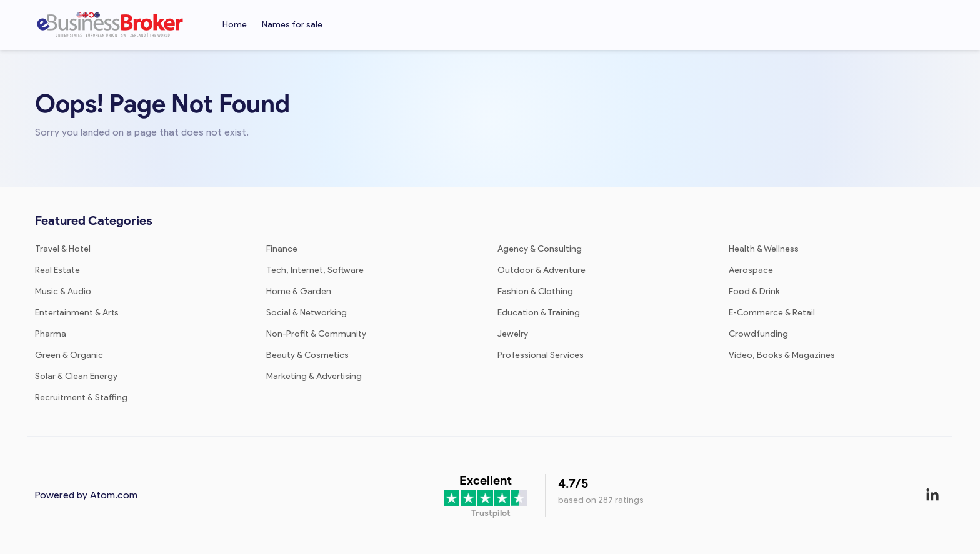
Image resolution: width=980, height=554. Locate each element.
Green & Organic (69, 355)
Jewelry (513, 334)
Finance (282, 249)
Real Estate (57, 270)
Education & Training (539, 313)
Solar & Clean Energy (76, 376)
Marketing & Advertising (314, 376)
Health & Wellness (764, 249)
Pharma (51, 334)
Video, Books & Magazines (782, 355)
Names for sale (292, 25)
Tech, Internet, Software (315, 270)
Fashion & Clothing (535, 291)
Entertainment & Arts (77, 313)
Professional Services (541, 355)
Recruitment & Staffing (81, 398)
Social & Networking (307, 313)
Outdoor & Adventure (542, 270)
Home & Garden (299, 291)
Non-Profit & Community (316, 334)
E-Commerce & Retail (772, 313)
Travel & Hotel (63, 249)
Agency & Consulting (540, 249)
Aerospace (751, 270)
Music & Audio (63, 291)
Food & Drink (754, 291)
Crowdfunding (758, 334)
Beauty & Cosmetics (307, 355)
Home (235, 25)
